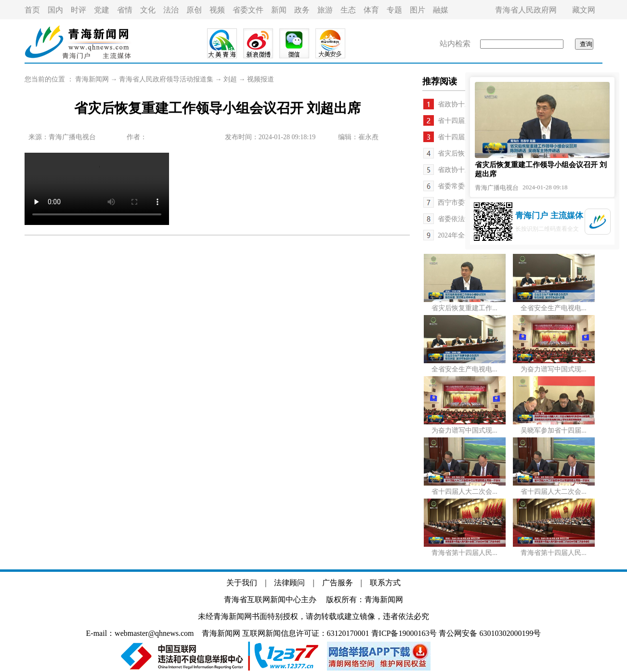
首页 (32, 10)
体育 (371, 10)
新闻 (279, 10)
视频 (217, 10)
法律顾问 (289, 583)
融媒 (441, 10)
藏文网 (584, 10)
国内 (55, 10)
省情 (125, 10)
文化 (148, 10)
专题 (394, 10)
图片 (418, 10)
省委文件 (248, 10)
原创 (194, 10)
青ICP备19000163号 (404, 633)
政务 (302, 10)
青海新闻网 (92, 79)
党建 (102, 10)
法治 (171, 10)
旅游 (325, 10)
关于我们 (242, 583)
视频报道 (261, 79)
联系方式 (385, 583)
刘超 (230, 79)
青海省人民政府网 (526, 10)
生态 (348, 10)
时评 (78, 10)
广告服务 (338, 583)
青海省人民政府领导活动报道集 (166, 79)
